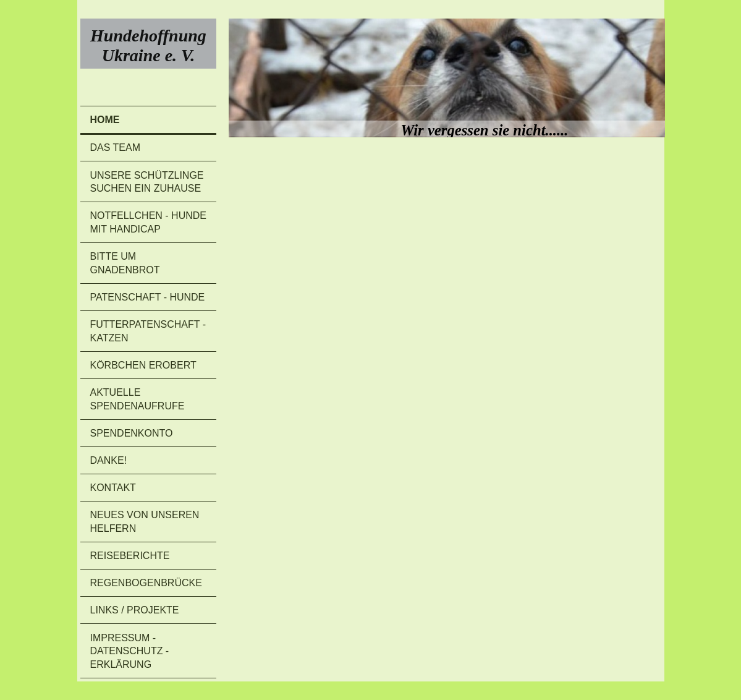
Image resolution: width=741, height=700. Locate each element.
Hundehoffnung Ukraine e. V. (148, 45)
